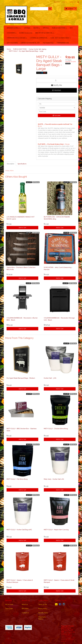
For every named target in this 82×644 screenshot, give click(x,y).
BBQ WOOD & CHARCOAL (45, 33)
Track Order (9, 609)
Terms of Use (43, 604)
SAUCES (37, 28)
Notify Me (57, 85)
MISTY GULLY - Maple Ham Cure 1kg (56, 530)
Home (9, 49)
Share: (42, 73)
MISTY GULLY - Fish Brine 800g (17, 479)
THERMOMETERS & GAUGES (17, 38)
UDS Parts (27, 28)
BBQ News (57, 2)
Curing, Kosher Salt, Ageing (37, 49)
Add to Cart (22, 228)
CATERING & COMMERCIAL (39, 38)
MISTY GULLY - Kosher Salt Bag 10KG (19, 530)
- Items (69, 9)
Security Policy (43, 613)
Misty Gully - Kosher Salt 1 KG (54, 479)
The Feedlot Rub (48, 43)
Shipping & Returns (42, 618)
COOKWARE (11, 33)
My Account (9, 604)
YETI (71, 28)
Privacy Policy (43, 609)
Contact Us (72, 2)
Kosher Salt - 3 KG (50, 378)
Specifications (22, 164)
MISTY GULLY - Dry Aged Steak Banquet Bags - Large (26, 51)
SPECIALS (46, 28)
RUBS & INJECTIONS (59, 28)
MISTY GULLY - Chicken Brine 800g (56, 429)
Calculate (57, 115)
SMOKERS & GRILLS (14, 28)
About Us (65, 2)
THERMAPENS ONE (63, 43)
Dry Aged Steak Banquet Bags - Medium (21, 378)
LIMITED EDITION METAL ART (30, 43)
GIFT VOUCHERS (12, 43)
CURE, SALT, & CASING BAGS (61, 38)
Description (11, 164)
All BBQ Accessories (26, 33)
